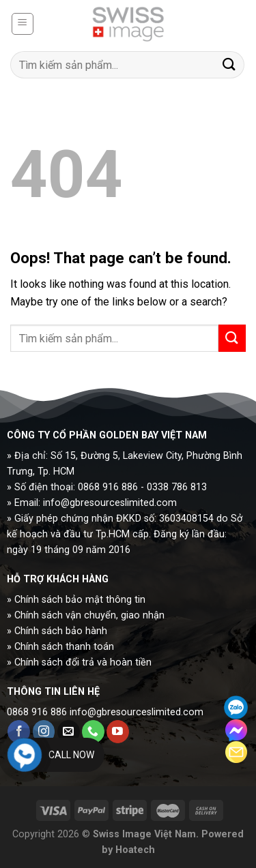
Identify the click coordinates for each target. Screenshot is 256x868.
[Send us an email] (69, 732)
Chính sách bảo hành (61, 631)
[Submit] (229, 64)
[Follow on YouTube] (118, 732)
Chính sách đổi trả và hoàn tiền (83, 662)
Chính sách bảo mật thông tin (80, 600)
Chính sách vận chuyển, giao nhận (89, 615)
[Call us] (93, 732)
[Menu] (23, 24)
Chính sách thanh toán (64, 647)
